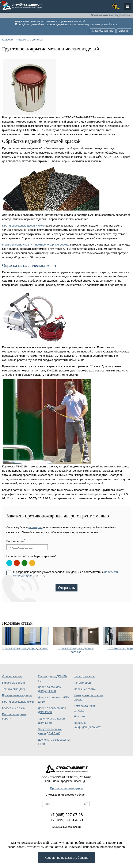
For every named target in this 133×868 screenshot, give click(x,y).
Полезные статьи (85, 689)
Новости (79, 716)
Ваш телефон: (16, 541)
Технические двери (15, 689)
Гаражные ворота (14, 683)
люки (41, 226)
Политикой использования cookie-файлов (96, 847)
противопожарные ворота (52, 245)
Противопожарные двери (18, 226)
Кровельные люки (14, 708)
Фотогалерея (82, 683)
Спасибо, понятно (103, 31)
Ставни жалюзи (12, 676)
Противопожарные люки (18, 702)
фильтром (35, 527)
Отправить (66, 588)
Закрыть (124, 31)
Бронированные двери (17, 695)
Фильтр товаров (84, 676)
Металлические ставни (17, 245)
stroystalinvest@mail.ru (67, 827)
